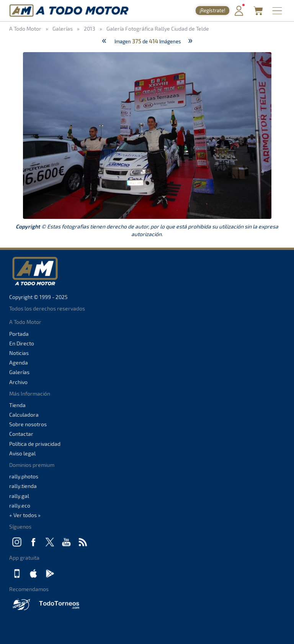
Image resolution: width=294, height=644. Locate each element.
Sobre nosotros (28, 424)
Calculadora (24, 415)
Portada (19, 334)
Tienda (17, 405)
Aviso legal (22, 453)
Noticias (19, 353)
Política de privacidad (35, 444)
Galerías (19, 372)
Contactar (21, 434)
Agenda (19, 362)
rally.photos (24, 476)
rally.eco (20, 505)
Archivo (18, 382)
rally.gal (19, 496)
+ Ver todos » (25, 515)
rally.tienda (23, 486)
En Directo (22, 343)
